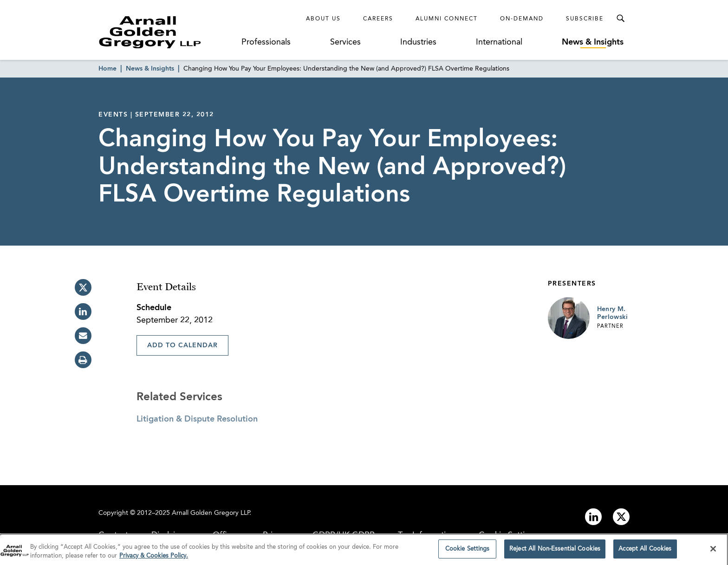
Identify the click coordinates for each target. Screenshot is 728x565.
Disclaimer (170, 535)
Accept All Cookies (645, 553)
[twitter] (83, 287)
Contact (113, 535)
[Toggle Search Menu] (620, 19)
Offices (226, 535)
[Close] (713, 552)
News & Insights (593, 42)
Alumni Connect (447, 19)
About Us (323, 19)
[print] (83, 360)
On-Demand (522, 19)
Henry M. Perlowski (613, 313)
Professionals (266, 42)
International (499, 42)
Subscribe (585, 19)
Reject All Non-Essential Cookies (555, 553)
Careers (378, 19)
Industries (418, 42)
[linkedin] (83, 312)
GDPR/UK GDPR (344, 535)
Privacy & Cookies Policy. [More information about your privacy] (154, 560)
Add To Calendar (182, 345)
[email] (83, 336)
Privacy (276, 535)
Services (345, 42)
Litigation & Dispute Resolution (197, 419)
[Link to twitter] (621, 517)
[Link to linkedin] (593, 517)
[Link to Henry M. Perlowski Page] (569, 318)
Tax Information (427, 535)
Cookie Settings (508, 535)
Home (107, 69)
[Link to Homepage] (167, 32)
